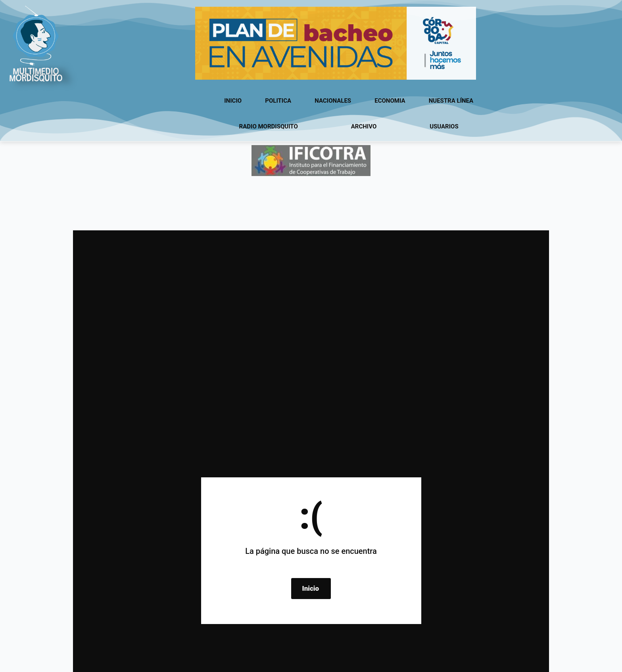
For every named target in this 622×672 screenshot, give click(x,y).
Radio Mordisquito (269, 126)
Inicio (233, 101)
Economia (390, 101)
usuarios (444, 126)
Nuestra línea (451, 101)
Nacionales (333, 101)
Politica (278, 101)
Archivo (364, 126)
